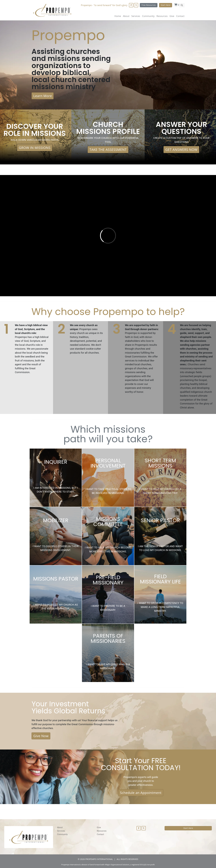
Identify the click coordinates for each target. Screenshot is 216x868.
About (126, 16)
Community (62, 834)
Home (118, 16)
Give (172, 16)
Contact (180, 16)
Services (61, 831)
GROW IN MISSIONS (35, 148)
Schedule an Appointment (141, 793)
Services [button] (136, 16)
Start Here (166, 5)
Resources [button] (162, 16)
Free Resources (149, 5)
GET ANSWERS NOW (181, 150)
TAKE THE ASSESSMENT (108, 150)
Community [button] (148, 16)
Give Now (41, 736)
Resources (102, 831)
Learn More (43, 96)
